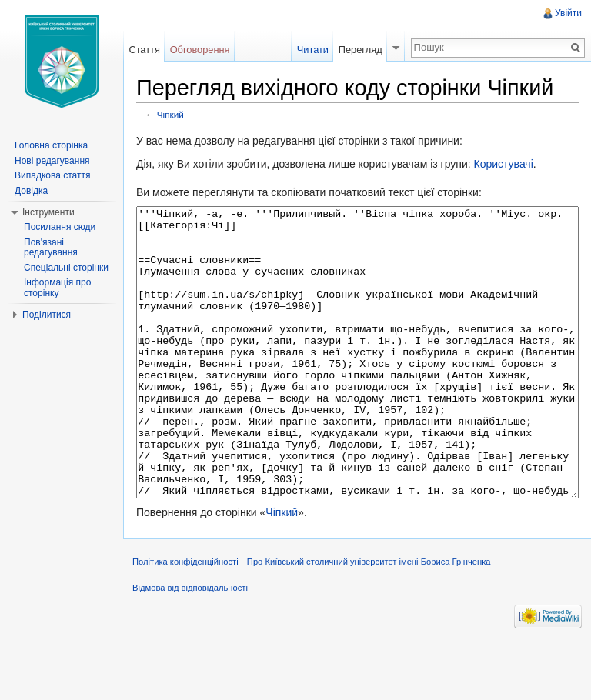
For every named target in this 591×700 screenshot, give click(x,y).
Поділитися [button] (47, 315)
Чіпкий (170, 114)
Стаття (144, 50)
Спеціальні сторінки (66, 268)
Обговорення (200, 50)
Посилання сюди (60, 227)
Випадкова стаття (52, 175)
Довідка (31, 191)
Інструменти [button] (48, 212)
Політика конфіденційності (185, 619)
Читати (313, 50)
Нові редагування (52, 161)
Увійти (568, 13)
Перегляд (361, 50)
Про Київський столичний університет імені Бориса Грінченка (369, 619)
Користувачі (503, 164)
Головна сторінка (51, 145)
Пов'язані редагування (51, 248)
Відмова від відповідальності (190, 645)
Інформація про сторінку (57, 288)
